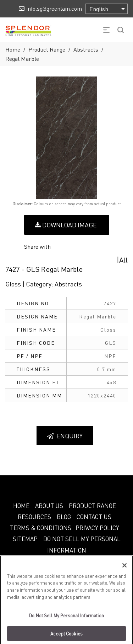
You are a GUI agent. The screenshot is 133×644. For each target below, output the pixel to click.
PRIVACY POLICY (97, 528)
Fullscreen (78, 194)
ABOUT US (49, 506)
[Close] (124, 569)
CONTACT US (94, 517)
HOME (21, 506)
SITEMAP (25, 539)
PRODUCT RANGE (92, 506)
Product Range (47, 49)
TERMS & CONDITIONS (41, 528)
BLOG (64, 517)
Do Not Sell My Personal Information (66, 619)
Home (13, 49)
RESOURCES (34, 517)
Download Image (66, 225)
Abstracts (86, 49)
